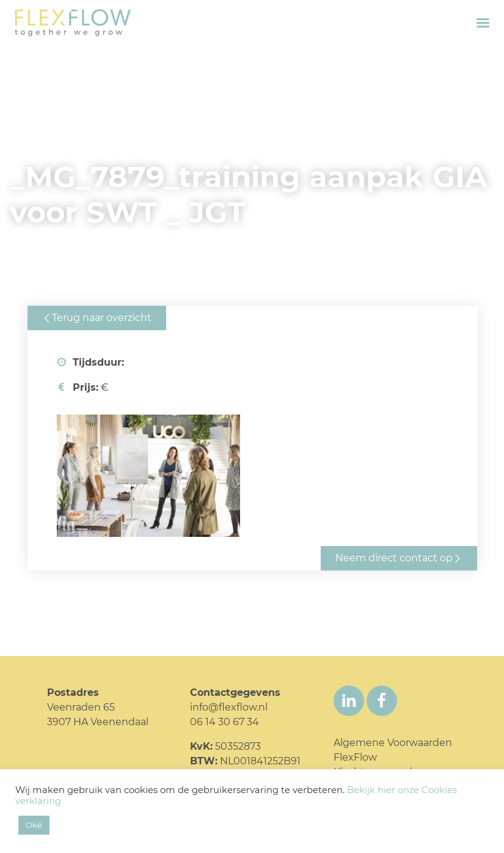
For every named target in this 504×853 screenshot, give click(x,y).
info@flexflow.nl (229, 707)
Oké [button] (34, 825)
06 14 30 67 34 (225, 722)
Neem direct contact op (394, 558)
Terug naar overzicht (102, 318)
